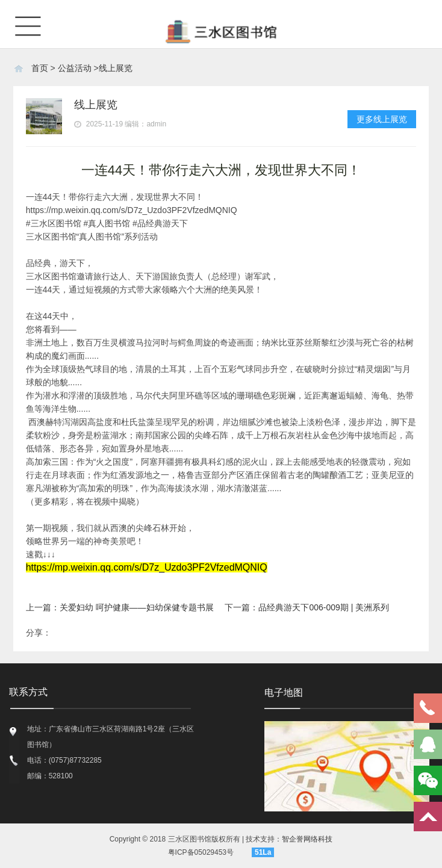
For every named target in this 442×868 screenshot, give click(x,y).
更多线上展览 (382, 119)
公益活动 (75, 68)
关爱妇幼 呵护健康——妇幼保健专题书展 (137, 607)
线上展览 (116, 68)
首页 (40, 68)
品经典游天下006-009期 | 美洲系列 (324, 607)
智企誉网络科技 (307, 839)
